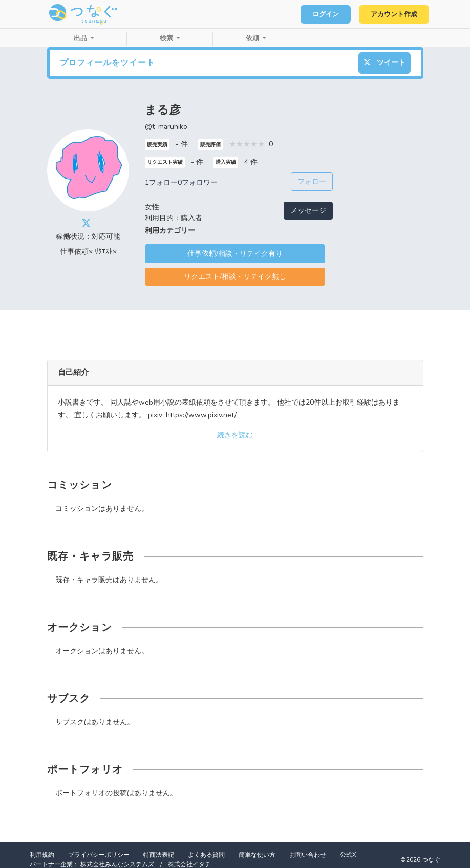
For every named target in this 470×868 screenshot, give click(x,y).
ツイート (384, 63)
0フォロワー (198, 182)
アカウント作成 (393, 14)
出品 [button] (81, 38)
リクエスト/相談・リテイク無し (235, 276)
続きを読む (235, 435)
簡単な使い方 (257, 855)
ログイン (325, 14)
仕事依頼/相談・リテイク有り (235, 253)
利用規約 (42, 855)
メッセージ (308, 210)
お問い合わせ (308, 855)
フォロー (312, 181)
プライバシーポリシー (99, 855)
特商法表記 (159, 855)
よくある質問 (206, 855)
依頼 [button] (253, 38)
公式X (348, 855)
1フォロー (161, 182)
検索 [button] (167, 38)
